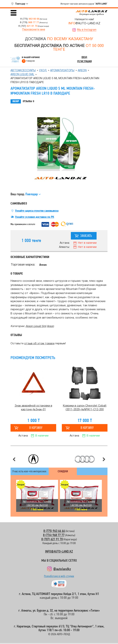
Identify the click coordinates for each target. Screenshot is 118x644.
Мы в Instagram (87, 30)
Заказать (86, 236)
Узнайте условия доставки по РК (35, 217)
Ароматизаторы (62, 71)
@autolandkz (62, 569)
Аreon (82, 71)
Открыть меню (14, 13)
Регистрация (84, 61)
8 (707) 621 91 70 (52, 539)
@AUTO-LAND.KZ (84, 24)
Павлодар (20, 4)
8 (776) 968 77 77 (54, 535)
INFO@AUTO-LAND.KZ (59, 551)
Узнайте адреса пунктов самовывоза (37, 211)
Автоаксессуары (23, 71)
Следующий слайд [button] (104, 459)
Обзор (16, 101)
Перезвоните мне (34, 30)
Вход (84, 57)
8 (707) (28, 26)
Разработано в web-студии (59, 577)
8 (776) (29, 23)
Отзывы (28, 101)
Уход (43, 71)
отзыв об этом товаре (39, 344)
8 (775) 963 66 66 (54, 531)
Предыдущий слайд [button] (14, 459)
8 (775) (30, 19)
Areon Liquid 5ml (22, 75)
